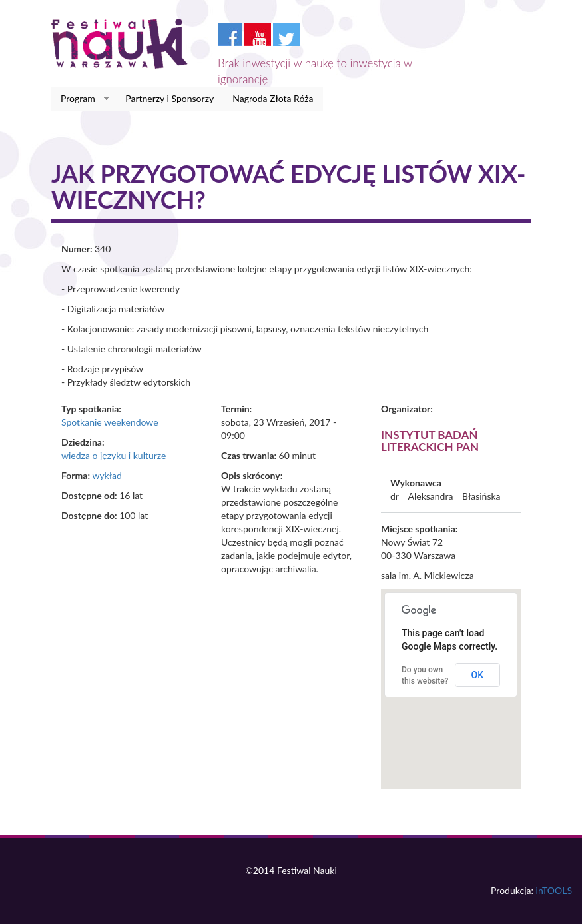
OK (478, 675)
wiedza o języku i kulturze (114, 455)
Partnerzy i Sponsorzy (169, 98)
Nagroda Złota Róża (273, 98)
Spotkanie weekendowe (110, 422)
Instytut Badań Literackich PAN (430, 441)
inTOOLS (554, 890)
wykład (107, 475)
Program (80, 99)
